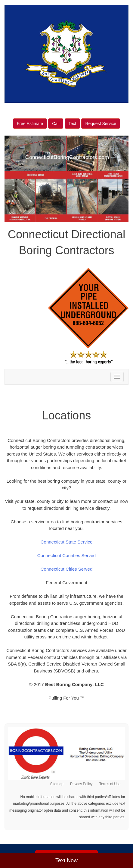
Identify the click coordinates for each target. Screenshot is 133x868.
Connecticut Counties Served (66, 555)
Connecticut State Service (67, 542)
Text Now (66, 860)
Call (56, 124)
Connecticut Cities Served (67, 569)
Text (73, 124)
